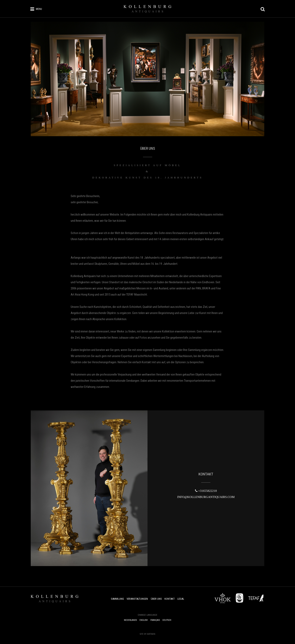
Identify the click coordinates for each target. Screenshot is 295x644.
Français (155, 620)
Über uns (156, 599)
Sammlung (117, 599)
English (144, 620)
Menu (39, 9)
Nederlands (130, 620)
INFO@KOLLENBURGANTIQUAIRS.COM (206, 497)
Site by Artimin (147, 634)
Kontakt (170, 599)
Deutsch (167, 620)
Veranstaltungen (137, 599)
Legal (181, 599)
